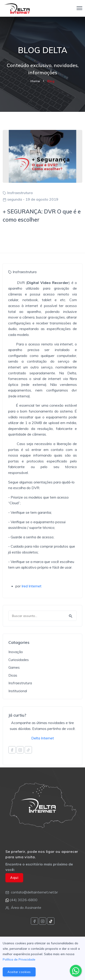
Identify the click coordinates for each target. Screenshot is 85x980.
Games (14, 667)
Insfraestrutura (20, 193)
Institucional (18, 691)
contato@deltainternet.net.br (34, 892)
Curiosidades (19, 660)
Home (35, 81)
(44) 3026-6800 (24, 900)
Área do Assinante (26, 907)
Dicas (13, 675)
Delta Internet (43, 738)
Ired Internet (32, 586)
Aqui (14, 878)
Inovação (16, 652)
